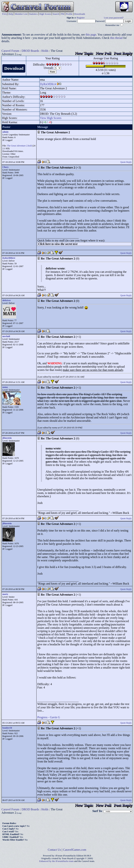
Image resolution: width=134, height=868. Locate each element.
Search (56, 14)
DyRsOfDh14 (48, 84)
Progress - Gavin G (49, 717)
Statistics (33, 14)
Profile (69, 14)
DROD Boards (30, 51)
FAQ (5, 14)
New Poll (104, 53)
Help (11, 14)
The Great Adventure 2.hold (19, 146)
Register (81, 18)
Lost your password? (114, 18)
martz (5, 594)
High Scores (45, 14)
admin (5, 132)
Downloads (80, 14)
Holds (45, 51)
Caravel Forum (10, 51)
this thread (116, 38)
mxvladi (6, 336)
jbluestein (7, 438)
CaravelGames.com (75, 850)
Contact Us (54, 850)
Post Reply (123, 53)
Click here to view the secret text (58, 244)
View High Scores (51, 118)
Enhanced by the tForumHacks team (56, 861)
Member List (21, 14)
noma (5, 387)
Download (14, 68)
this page (91, 35)
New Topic (84, 53)
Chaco (5, 167)
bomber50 (7, 728)
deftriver (7, 300)
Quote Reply (126, 162)
